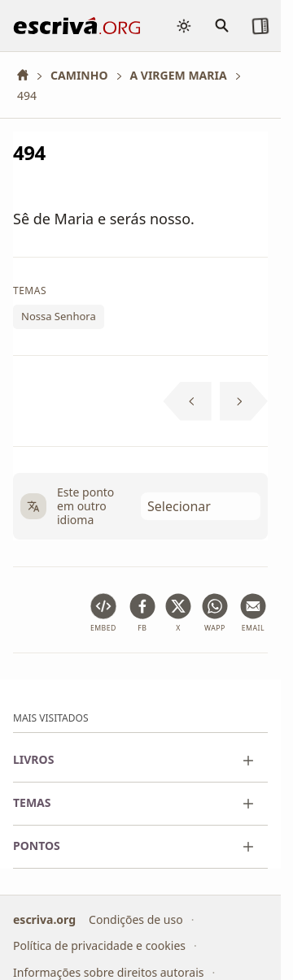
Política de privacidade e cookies (99, 945)
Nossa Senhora (59, 316)
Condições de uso (136, 919)
